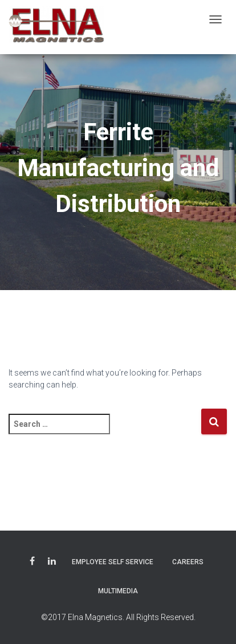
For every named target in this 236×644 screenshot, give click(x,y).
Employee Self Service (113, 562)
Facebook (32, 563)
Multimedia (118, 591)
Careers (188, 562)
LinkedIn (52, 563)
